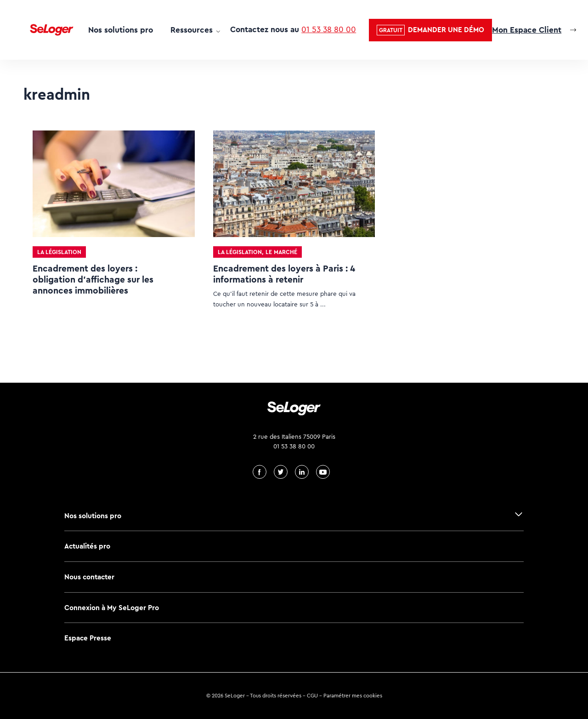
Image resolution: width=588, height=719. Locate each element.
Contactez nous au (293, 29)
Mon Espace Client (527, 30)
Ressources (192, 30)
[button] (430, 30)
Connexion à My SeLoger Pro (112, 608)
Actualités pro (87, 546)
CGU (312, 696)
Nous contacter (89, 577)
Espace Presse (88, 638)
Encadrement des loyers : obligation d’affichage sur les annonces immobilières (93, 280)
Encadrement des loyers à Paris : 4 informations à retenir (284, 274)
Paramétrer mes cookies (353, 696)
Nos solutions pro (121, 30)
